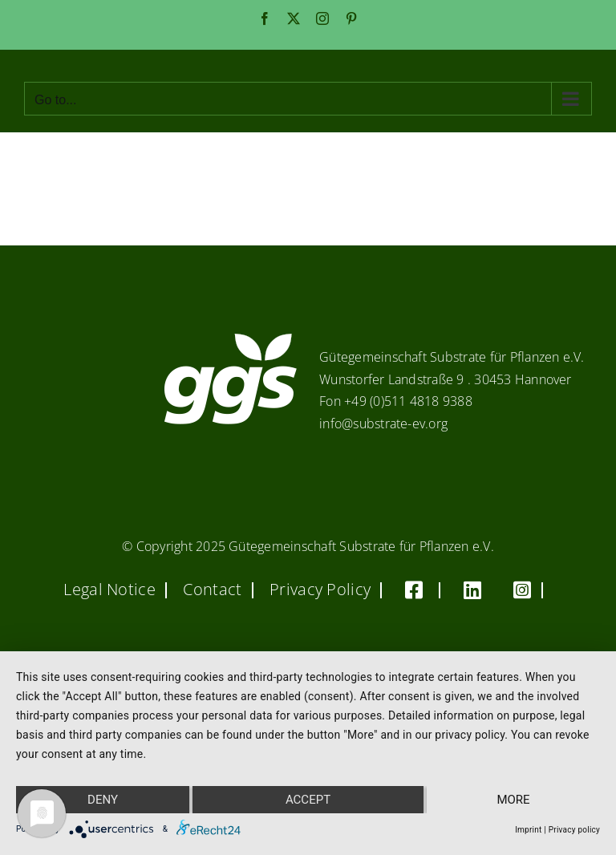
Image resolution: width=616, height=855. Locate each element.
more (513, 800)
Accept (308, 800)
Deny (103, 800)
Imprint (528, 830)
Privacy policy (574, 830)
